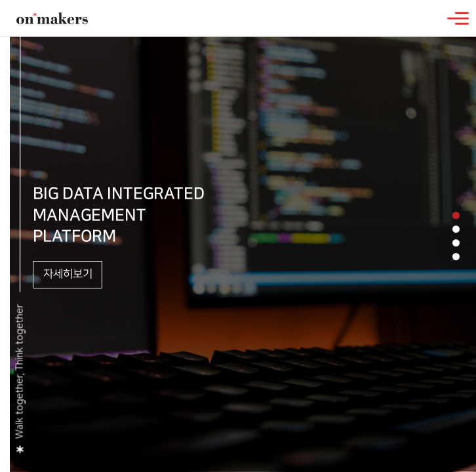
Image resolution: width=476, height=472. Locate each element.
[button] (456, 215)
